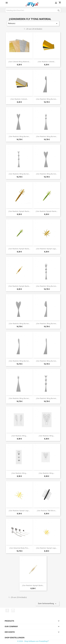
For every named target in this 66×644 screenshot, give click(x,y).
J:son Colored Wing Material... (19, 62)
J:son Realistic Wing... (19, 436)
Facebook (7, 611)
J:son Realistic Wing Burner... (47, 99)
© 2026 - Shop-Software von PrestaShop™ (33, 641)
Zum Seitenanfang (47, 604)
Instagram (13, 611)
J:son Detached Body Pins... (19, 548)
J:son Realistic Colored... (47, 62)
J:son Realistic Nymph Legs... (47, 249)
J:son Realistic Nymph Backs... (19, 211)
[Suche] (33, 10)
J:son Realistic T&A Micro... (47, 511)
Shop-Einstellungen (15, 638)
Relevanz (33, 24)
